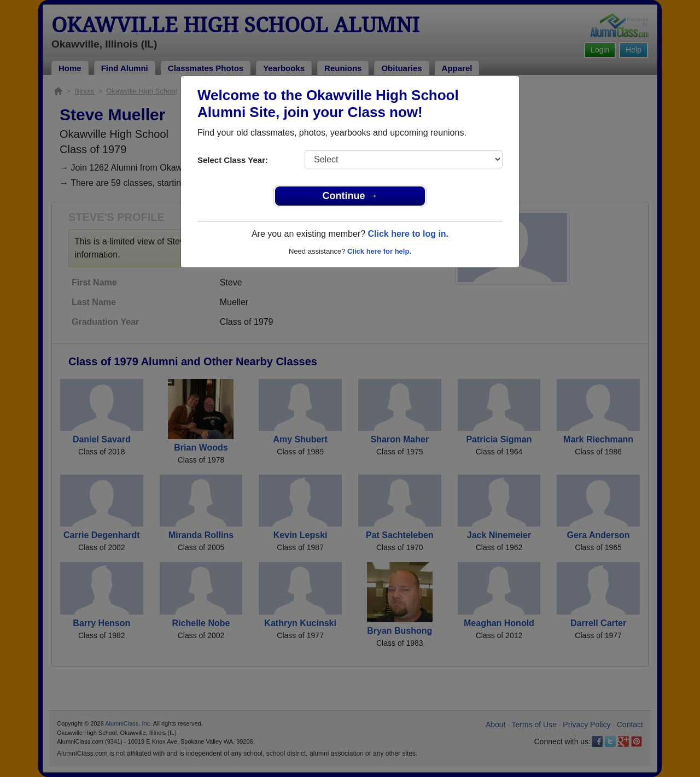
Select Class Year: (233, 160)
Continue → (350, 196)
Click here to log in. (408, 234)
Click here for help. (379, 251)
